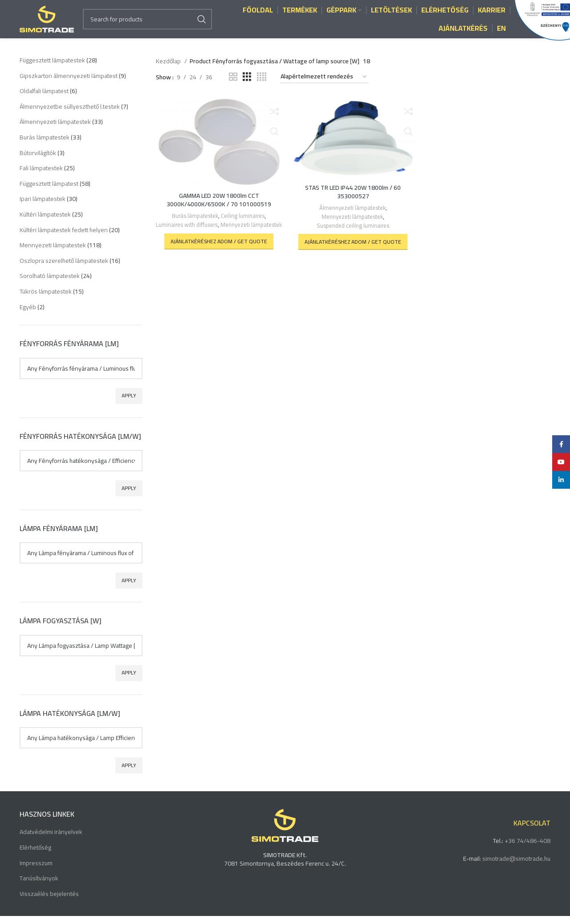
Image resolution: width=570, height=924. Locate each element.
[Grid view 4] (262, 85)
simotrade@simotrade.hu (516, 867)
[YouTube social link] (561, 462)
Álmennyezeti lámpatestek (352, 215)
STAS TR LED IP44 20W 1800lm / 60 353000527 (353, 199)
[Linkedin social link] (561, 480)
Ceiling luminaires (243, 223)
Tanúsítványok (39, 887)
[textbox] (81, 376)
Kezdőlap (169, 69)
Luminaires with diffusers (218, 231)
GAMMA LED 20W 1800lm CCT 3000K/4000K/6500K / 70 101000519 (218, 207)
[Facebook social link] (561, 444)
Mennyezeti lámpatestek (218, 240)
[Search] (147, 23)
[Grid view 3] (247, 85)
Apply (129, 403)
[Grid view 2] (233, 85)
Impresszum (36, 871)
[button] (218, 256)
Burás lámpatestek (194, 223)
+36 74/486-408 (527, 849)
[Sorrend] (324, 85)
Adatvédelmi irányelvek (51, 840)
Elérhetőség (35, 856)
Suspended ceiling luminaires (353, 232)
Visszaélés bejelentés (49, 902)
